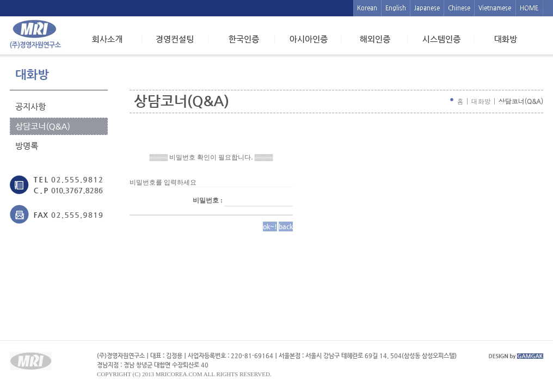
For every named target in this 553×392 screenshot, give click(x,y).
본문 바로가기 (0, 0)
